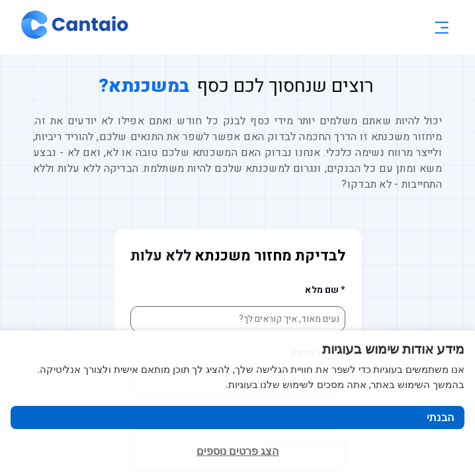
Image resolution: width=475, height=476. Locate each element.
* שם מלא (325, 290)
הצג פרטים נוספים (237, 451)
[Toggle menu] (442, 27)
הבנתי (440, 417)
